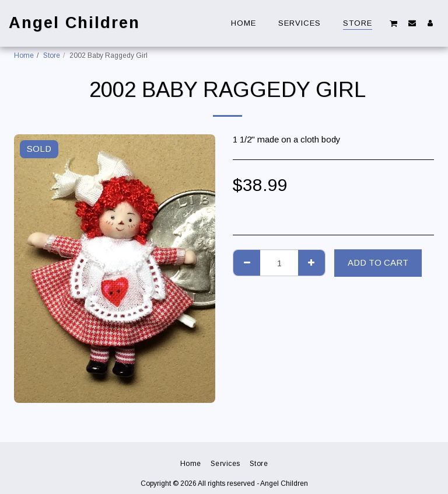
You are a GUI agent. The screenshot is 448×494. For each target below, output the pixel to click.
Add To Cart (378, 262)
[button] (394, 23)
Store (52, 55)
